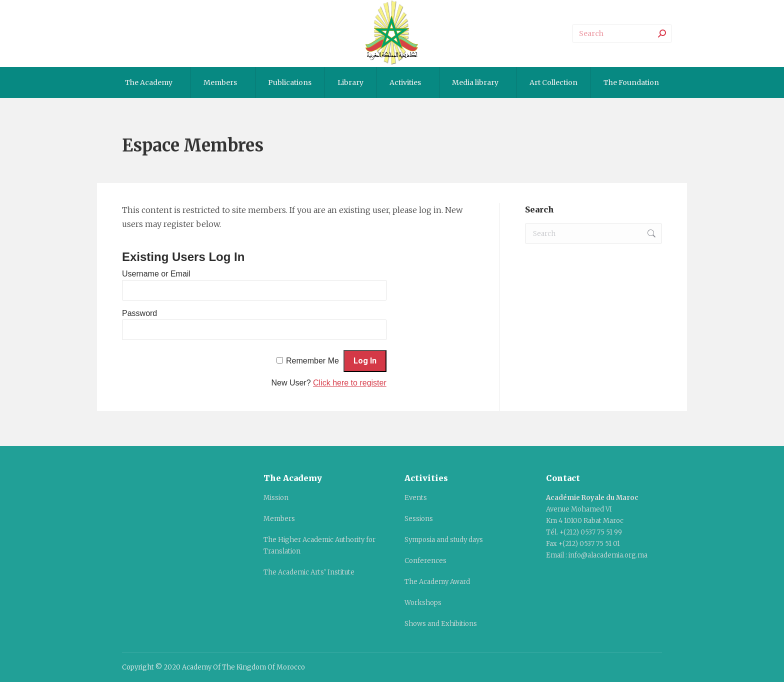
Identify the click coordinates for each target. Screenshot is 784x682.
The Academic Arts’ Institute (309, 572)
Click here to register (350, 383)
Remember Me (312, 361)
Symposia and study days (444, 540)
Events (416, 498)
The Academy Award (437, 582)
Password (139, 313)
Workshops (423, 603)
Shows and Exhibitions (441, 624)
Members (279, 519)
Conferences (425, 561)
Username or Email (156, 274)
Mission (276, 498)
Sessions (419, 519)
